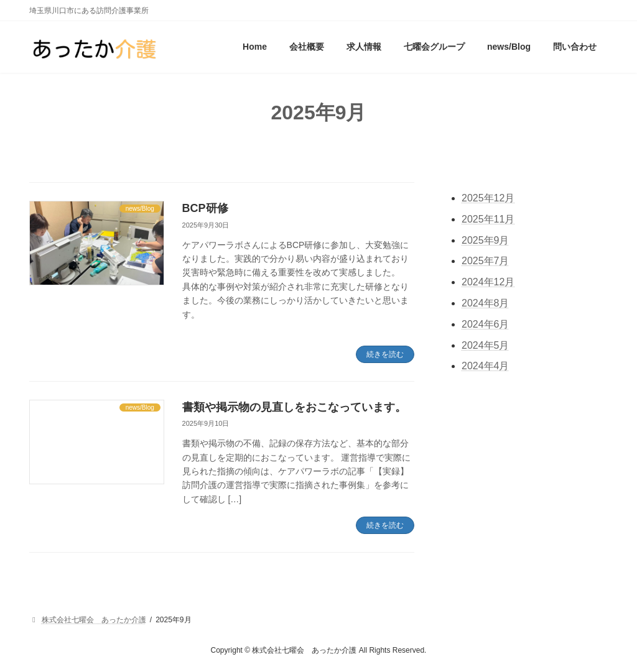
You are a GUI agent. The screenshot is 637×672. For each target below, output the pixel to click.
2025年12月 (488, 198)
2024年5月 (486, 345)
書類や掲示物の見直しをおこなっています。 (294, 407)
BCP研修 (205, 208)
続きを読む (385, 354)
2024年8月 (486, 303)
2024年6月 (486, 324)
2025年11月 (488, 219)
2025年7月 (486, 261)
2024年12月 (488, 283)
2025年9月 (486, 240)
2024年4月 (486, 366)
